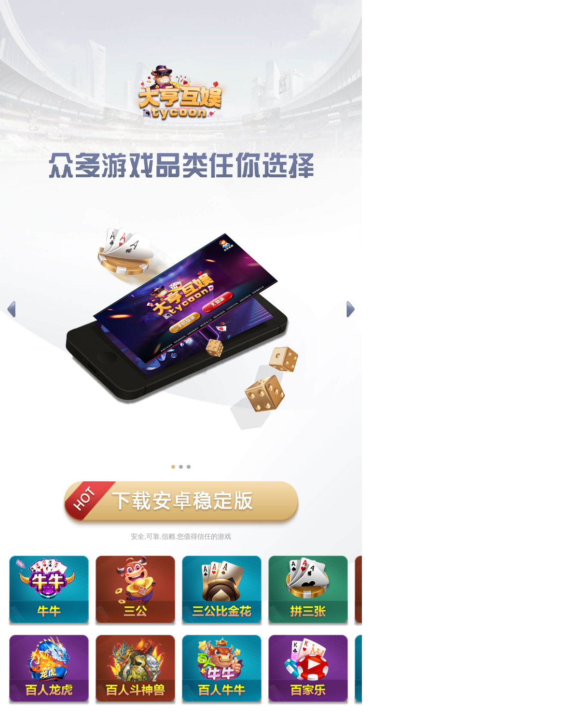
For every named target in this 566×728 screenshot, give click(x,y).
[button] (11, 310)
